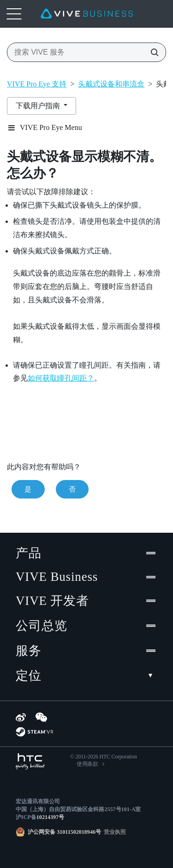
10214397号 (50, 817)
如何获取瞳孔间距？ (61, 378)
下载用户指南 (39, 106)
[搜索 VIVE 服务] (152, 52)
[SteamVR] (34, 732)
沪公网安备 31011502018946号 (64, 832)
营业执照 (113, 832)
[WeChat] (41, 717)
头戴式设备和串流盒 (111, 84)
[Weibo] (21, 717)
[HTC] (30, 761)
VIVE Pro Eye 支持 (37, 84)
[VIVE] (87, 14)
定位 (86, 676)
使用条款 (87, 764)
